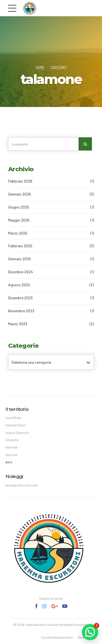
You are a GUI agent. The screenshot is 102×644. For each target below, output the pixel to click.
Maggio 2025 (19, 220)
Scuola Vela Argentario (57, 637)
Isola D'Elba (13, 418)
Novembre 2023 (21, 311)
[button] (90, 632)
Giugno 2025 (19, 207)
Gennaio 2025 (20, 259)
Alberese (11, 447)
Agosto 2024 (19, 285)
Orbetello (12, 440)
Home (40, 67)
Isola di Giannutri (17, 433)
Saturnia (11, 455)
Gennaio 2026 (20, 194)
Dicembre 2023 (20, 298)
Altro (9, 462)
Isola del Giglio (16, 425)
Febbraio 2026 (20, 181)
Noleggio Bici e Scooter (22, 485)
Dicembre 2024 (21, 272)
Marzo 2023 (18, 324)
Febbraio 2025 (20, 246)
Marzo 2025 (18, 233)
